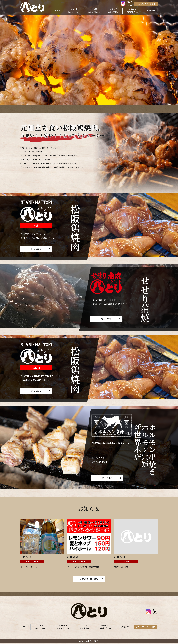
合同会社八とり (92, 642)
